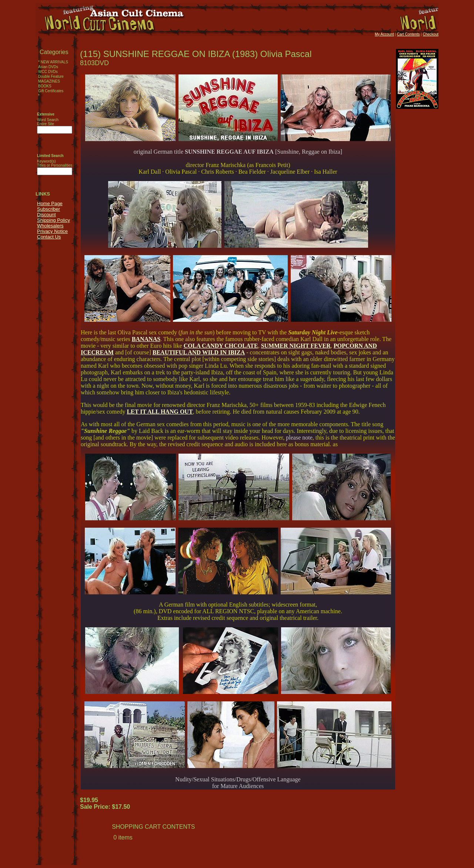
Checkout (431, 34)
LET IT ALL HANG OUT (160, 412)
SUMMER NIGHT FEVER (296, 346)
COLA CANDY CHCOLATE (221, 346)
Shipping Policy (54, 220)
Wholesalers (50, 226)
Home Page (50, 203)
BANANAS (146, 339)
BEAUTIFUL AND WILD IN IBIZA (199, 352)
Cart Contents (408, 34)
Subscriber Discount (49, 212)
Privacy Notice (52, 231)
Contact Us (49, 237)
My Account (384, 34)
